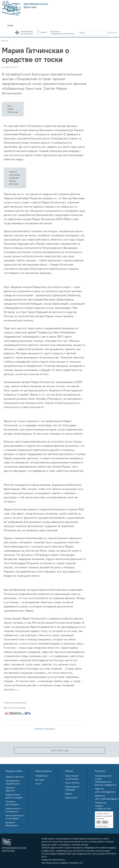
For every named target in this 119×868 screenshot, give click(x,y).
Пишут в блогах (72, 783)
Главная (5, 41)
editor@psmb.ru (108, 792)
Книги (38, 784)
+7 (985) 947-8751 (103, 809)
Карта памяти (71, 798)
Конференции (42, 776)
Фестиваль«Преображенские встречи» (62, 32)
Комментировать (45, 729)
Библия (42, 32)
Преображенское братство (14, 849)
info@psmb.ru (110, 785)
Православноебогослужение (27, 32)
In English (113, 33)
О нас (10, 26)
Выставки (40, 780)
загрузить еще (60, 750)
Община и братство (15, 777)
